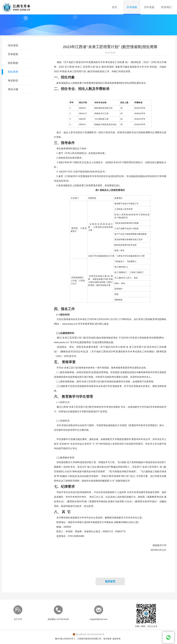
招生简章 (13, 72)
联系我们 (166, 7)
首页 (115, 7)
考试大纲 (13, 89)
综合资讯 (13, 45)
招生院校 (13, 63)
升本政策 (13, 54)
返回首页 (110, 581)
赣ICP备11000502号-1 (65, 639)
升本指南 (132, 7)
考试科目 (13, 81)
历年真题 (149, 7)
